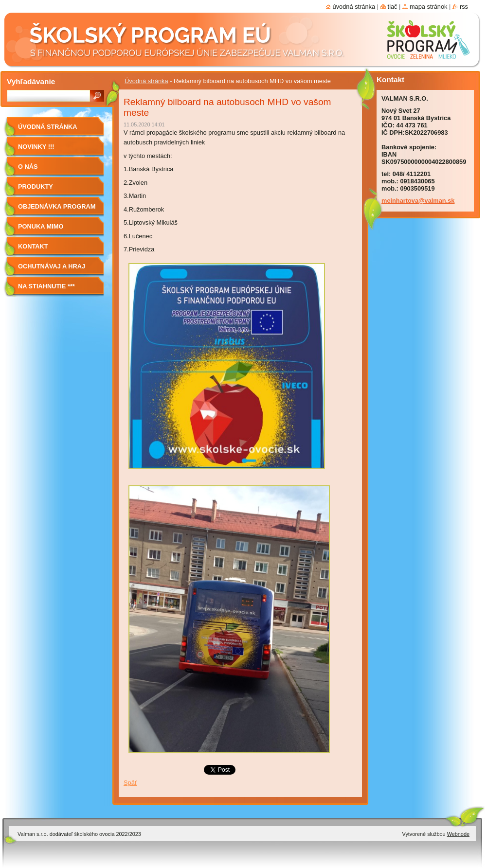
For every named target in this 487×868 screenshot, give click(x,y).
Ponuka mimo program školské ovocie (50, 230)
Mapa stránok (429, 7)
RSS (464, 7)
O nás (28, 167)
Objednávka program (57, 206)
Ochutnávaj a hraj (52, 266)
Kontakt (33, 246)
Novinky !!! (36, 147)
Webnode (458, 834)
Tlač (393, 7)
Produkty (36, 186)
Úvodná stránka (146, 81)
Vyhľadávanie (31, 81)
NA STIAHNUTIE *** (46, 286)
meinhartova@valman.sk (418, 201)
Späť (130, 783)
